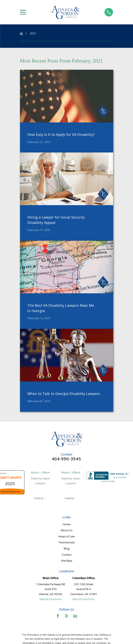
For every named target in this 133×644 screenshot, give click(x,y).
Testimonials (66, 542)
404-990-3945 (66, 459)
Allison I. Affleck (40, 473)
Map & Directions (51, 599)
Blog (67, 548)
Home (67, 524)
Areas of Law (66, 536)
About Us (67, 530)
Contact (67, 555)
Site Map (67, 561)
